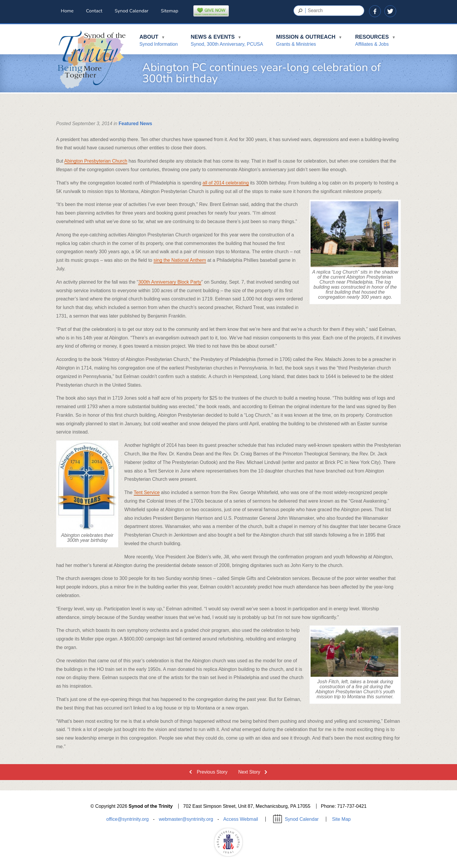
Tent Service (147, 492)
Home (67, 11)
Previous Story (212, 772)
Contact (94, 11)
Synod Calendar (132, 11)
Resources (375, 41)
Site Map (341, 819)
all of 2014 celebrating (226, 183)
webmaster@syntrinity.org (186, 819)
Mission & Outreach (309, 41)
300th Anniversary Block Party (170, 282)
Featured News (136, 124)
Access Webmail (241, 819)
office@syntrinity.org (128, 819)
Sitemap (170, 11)
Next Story (249, 772)
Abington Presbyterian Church (96, 161)
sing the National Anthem (180, 260)
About (159, 41)
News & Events (227, 41)
